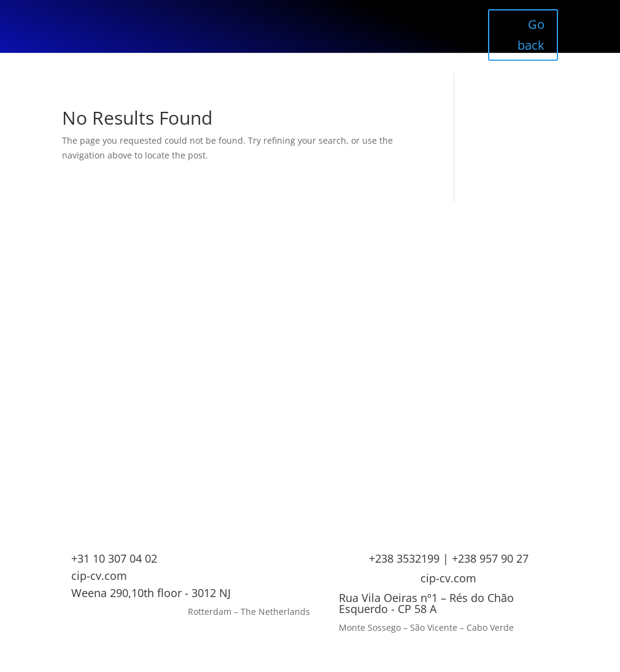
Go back (531, 35)
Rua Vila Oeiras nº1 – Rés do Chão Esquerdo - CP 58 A (426, 603)
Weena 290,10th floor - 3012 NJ (151, 593)
